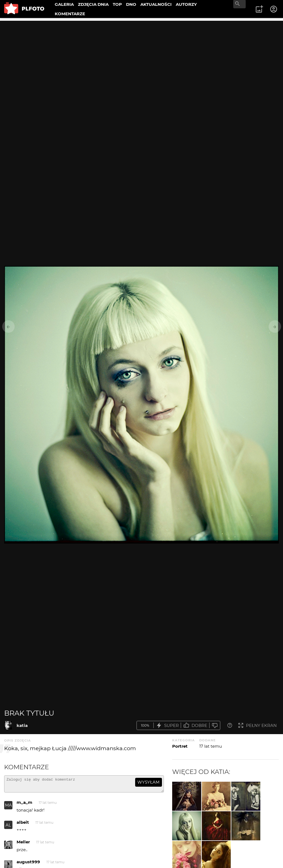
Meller (23, 844)
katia (22, 725)
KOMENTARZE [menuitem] (70, 14)
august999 (28, 864)
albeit (23, 825)
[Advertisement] (141, 59)
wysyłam (148, 782)
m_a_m (24, 805)
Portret (180, 746)
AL (8, 827)
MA (8, 808)
